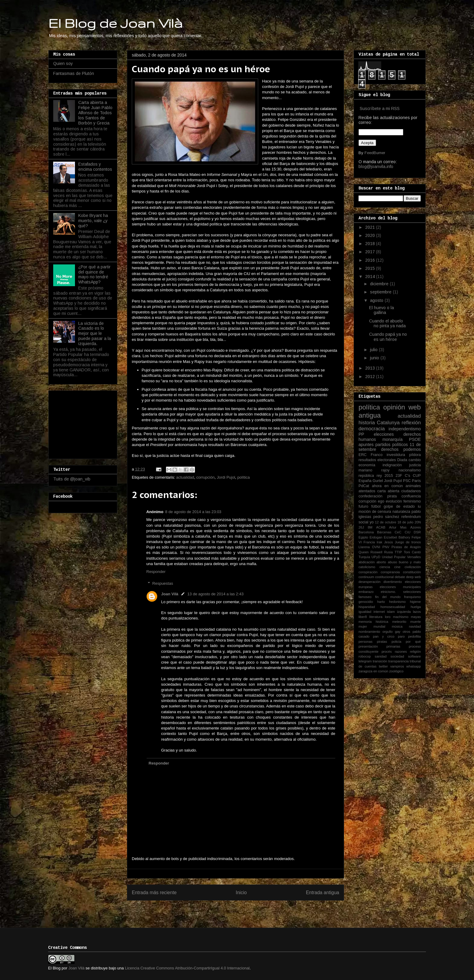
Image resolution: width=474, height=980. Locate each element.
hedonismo (397, 602)
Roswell (377, 552)
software (414, 656)
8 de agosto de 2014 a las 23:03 (193, 512)
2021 (371, 227)
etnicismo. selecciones (401, 592)
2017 (371, 252)
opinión (394, 407)
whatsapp (414, 666)
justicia (415, 465)
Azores (416, 527)
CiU (408, 532)
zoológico (396, 671)
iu (419, 506)
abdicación (367, 562)
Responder (156, 572)
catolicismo (367, 567)
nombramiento (369, 632)
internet (379, 612)
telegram (365, 661)
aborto (381, 562)
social (363, 522)
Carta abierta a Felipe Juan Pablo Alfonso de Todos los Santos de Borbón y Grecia (95, 113)
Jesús (389, 542)
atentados (367, 491)
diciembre (380, 284)
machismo (401, 617)
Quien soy (63, 63)
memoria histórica (373, 622)
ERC (363, 455)
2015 (371, 268)
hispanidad (367, 607)
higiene (415, 602)
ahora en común (387, 486)
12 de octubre (385, 522)
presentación (368, 646)
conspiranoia (390, 572)
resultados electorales (377, 460)
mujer (363, 626)
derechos (390, 449)
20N (418, 522)
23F (399, 476)
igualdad (365, 612)
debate (400, 577)
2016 (371, 260)
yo (372, 522)
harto (381, 602)
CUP (417, 476)
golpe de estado (399, 506)
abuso (392, 562)
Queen (364, 552)
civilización (413, 567)
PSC (407, 481)
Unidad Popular (394, 557)
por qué (413, 642)
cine (397, 567)
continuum (366, 577)
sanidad (381, 656)
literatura (376, 617)
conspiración (368, 572)
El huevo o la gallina (381, 310)
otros (406, 632)
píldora (415, 455)
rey (379, 476)
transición (380, 661)
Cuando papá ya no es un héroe (388, 337)
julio (374, 350)
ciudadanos (411, 491)
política (243, 477)
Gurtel (378, 481)
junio (375, 358)
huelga (416, 607)
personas (365, 642)
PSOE (415, 439)
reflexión (411, 423)
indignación (392, 465)
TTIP (398, 552)
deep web (413, 577)
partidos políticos (392, 445)
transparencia (398, 661)
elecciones (384, 434)
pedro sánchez (386, 517)
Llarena (364, 547)
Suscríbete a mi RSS (380, 108)
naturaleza (401, 512)
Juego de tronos (408, 542)
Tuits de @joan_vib (72, 479)
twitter (383, 666)
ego (381, 501)
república (366, 476)
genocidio (366, 602)
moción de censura (375, 512)
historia (367, 423)
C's (407, 476)
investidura (396, 455)
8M (370, 527)
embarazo (366, 592)
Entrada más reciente (154, 893)
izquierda (404, 612)
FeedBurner (375, 153)
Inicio (241, 893)
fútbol (376, 506)
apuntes (366, 445)
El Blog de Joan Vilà (115, 23)
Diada (402, 460)
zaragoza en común (373, 671)
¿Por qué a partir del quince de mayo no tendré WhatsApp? (94, 274)
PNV (386, 547)
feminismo (412, 501)
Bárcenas (384, 532)
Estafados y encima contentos (95, 167)
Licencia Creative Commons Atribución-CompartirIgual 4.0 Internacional (187, 968)
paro (401, 636)
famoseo (365, 597)
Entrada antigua (323, 893)
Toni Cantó (412, 552)
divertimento (393, 582)
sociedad (397, 656)
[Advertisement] (83, 423)
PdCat (364, 486)
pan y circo (384, 636)
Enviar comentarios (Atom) (248, 912)
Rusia (389, 552)
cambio (415, 460)
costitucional (385, 577)
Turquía (364, 557)
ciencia (385, 567)
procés (387, 652)
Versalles (414, 557)
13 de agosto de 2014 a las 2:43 (216, 594)
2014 (371, 277)
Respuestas (163, 583)
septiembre (381, 292)
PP (361, 434)
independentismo (405, 429)
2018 (371, 244)
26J (361, 527)
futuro (363, 506)
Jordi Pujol (226, 477)
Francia (369, 542)
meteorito (399, 622)
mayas (416, 617)
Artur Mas (398, 527)
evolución (394, 501)
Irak (380, 542)
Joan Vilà (170, 594)
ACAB (381, 527)
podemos (412, 449)
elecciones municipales (400, 587)
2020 (371, 235)
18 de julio (406, 522)
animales (413, 486)
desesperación (370, 582)
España (365, 481)
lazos (417, 612)
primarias (393, 646)
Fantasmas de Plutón (74, 73)
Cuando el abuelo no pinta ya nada (387, 323)
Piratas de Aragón (406, 547)
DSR (417, 532)
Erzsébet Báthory (397, 537)
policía (396, 642)
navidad (415, 626)
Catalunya (388, 423)
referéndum (411, 517)
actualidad (185, 477)
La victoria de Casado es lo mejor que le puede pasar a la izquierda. (95, 333)
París (416, 481)
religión (415, 652)
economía (367, 465)
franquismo (412, 597)
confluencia (411, 496)
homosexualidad (393, 607)
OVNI (376, 547)
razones (401, 652)
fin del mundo (388, 597)
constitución (412, 572)
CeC (398, 532)
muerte (416, 622)
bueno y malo (410, 562)
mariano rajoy (374, 470)
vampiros (397, 666)
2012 (371, 377)
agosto (377, 300)
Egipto (363, 537)
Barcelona (366, 532)
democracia (372, 429)
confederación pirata (378, 496)
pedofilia (414, 636)
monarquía (393, 439)
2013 (371, 368)
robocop (365, 656)
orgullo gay (391, 632)
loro (388, 617)
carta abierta (388, 491)
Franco (377, 455)
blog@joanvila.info (376, 167)
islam (391, 612)
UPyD (376, 557)
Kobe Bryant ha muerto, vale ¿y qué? (93, 221)
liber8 (363, 617)
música (397, 626)
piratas (382, 642)
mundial (379, 626)
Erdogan (376, 537)
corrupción (205, 477)
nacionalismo (410, 470)
